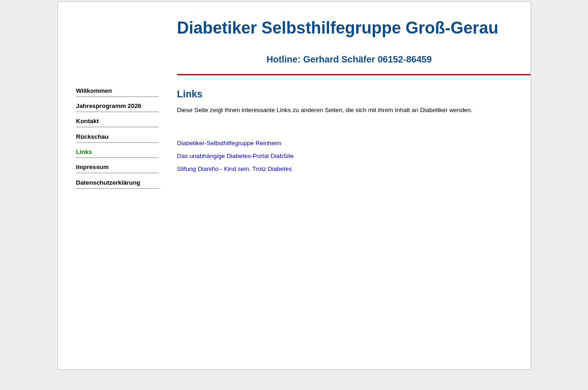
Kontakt (88, 121)
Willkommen (94, 91)
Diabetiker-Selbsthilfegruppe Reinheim (229, 143)
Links (84, 152)
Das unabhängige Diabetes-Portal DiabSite (235, 156)
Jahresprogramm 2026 (109, 106)
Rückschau (92, 137)
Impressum (92, 167)
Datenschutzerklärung (108, 183)
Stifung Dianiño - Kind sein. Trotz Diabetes (235, 169)
